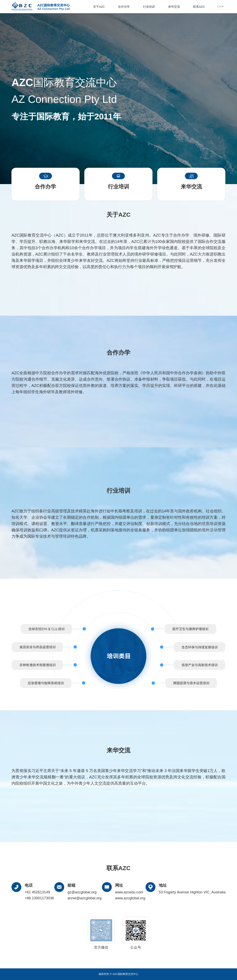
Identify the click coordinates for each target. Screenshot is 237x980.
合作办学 (124, 7)
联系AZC (199, 7)
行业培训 (149, 7)
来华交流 (174, 7)
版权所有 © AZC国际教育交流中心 (118, 974)
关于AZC (99, 7)
